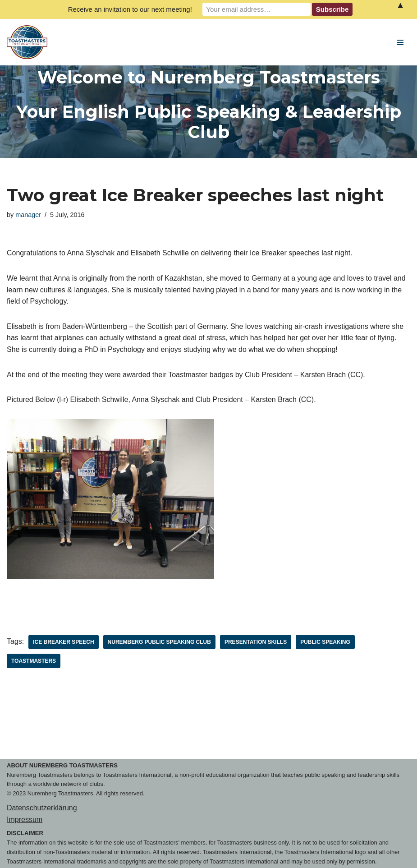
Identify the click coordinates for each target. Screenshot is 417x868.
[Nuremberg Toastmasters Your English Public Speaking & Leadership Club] (29, 42)
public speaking (325, 642)
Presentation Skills (256, 642)
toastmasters (34, 661)
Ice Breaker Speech (63, 642)
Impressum (25, 820)
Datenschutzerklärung (42, 808)
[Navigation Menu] (400, 42)
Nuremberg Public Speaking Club (159, 642)
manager (28, 215)
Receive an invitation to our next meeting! (130, 9)
